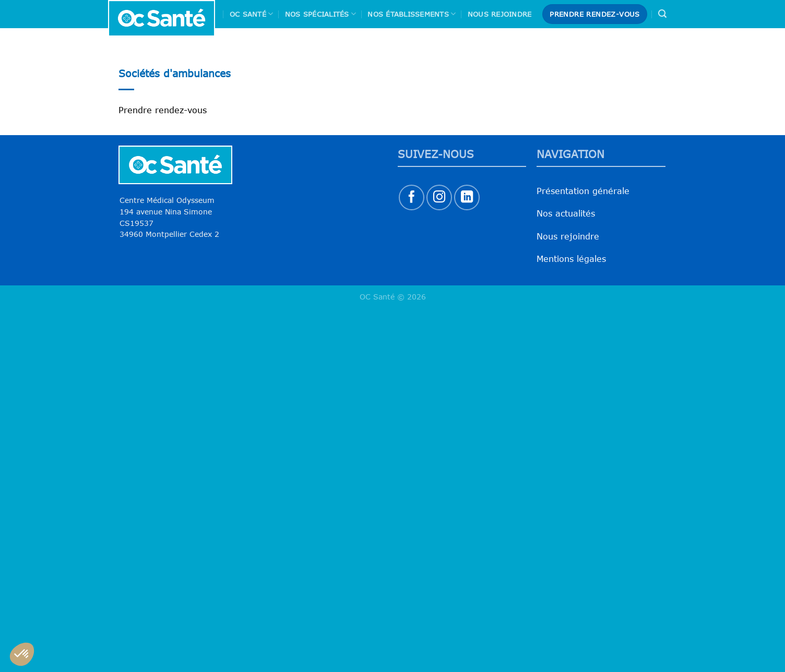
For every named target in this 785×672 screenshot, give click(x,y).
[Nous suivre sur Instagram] (439, 197)
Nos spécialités (320, 14)
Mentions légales (571, 259)
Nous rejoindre (500, 14)
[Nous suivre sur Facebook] (412, 197)
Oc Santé (252, 14)
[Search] (662, 14)
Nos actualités (566, 213)
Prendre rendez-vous (163, 110)
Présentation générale (583, 191)
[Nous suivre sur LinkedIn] (467, 197)
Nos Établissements (412, 14)
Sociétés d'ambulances (175, 73)
